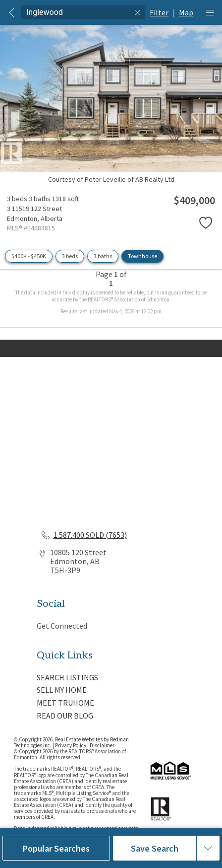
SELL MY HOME (62, 690)
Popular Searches (56, 848)
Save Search (155, 848)
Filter (159, 12)
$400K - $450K (29, 256)
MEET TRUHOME (65, 703)
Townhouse (142, 256)
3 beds (70, 256)
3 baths (103, 256)
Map (186, 12)
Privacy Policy (71, 745)
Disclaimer (102, 745)
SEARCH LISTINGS (67, 677)
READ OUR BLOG (65, 716)
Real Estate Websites (79, 739)
